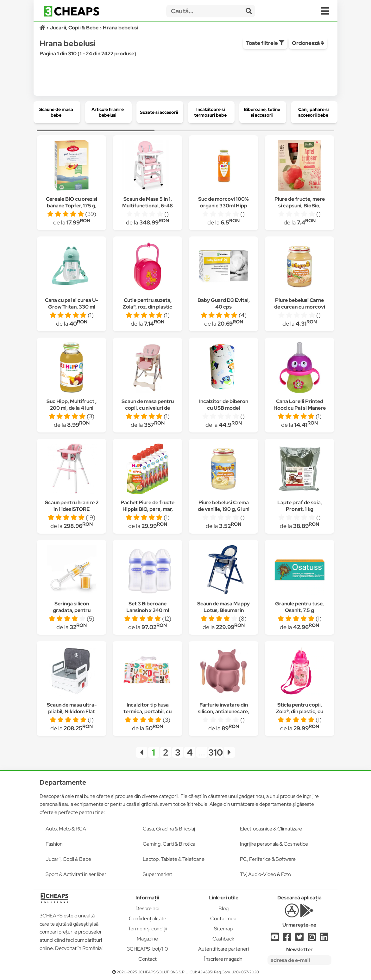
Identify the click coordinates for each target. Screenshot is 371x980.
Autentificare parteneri (223, 949)
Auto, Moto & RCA (66, 829)
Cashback (223, 939)
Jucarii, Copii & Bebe (68, 859)
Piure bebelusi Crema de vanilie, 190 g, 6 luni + (224, 509)
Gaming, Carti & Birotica (169, 844)
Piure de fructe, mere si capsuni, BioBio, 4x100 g (300, 206)
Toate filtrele (265, 43)
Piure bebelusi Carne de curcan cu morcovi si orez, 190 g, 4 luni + (300, 307)
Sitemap (223, 929)
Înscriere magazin (223, 959)
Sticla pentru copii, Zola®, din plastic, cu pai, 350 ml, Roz (300, 711)
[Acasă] (43, 28)
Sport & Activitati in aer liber (76, 874)
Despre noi (147, 908)
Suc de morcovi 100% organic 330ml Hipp (223, 202)
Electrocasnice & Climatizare (271, 829)
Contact (148, 959)
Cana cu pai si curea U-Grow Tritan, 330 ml (72, 303)
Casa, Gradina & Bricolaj (169, 829)
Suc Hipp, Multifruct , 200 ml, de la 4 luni (72, 405)
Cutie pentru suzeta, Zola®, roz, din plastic (148, 303)
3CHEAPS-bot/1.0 (148, 949)
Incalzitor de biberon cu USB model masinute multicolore (224, 408)
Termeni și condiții (148, 929)
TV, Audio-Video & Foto (265, 874)
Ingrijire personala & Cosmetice (274, 844)
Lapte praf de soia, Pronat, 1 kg (300, 506)
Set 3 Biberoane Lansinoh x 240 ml (148, 607)
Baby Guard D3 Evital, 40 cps (224, 303)
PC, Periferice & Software (268, 859)
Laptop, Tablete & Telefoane (174, 859)
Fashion (54, 844)
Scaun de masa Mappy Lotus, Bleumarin (223, 607)
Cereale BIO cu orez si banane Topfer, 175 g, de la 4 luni (72, 206)
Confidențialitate (148, 919)
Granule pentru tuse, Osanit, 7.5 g (299, 607)
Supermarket (157, 874)
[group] (57, 112)
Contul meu (223, 919)
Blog (223, 908)
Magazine (147, 939)
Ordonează (308, 43)
